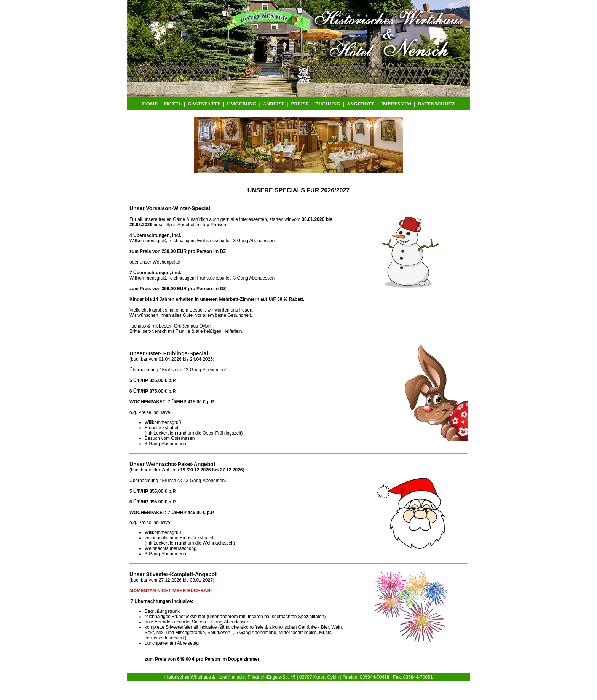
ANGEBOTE (361, 104)
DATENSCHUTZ (436, 104)
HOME (150, 104)
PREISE (300, 104)
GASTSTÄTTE (205, 104)
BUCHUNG (328, 104)
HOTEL (173, 104)
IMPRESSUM (396, 104)
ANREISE (275, 104)
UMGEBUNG (242, 104)
